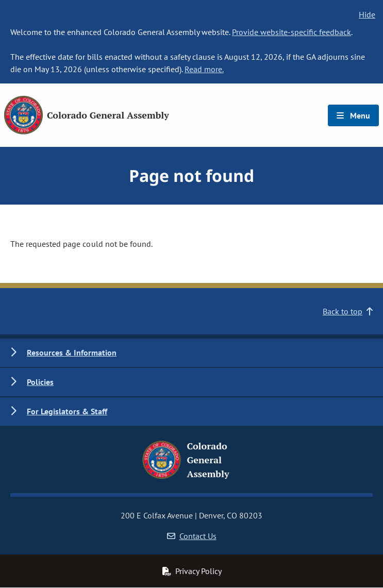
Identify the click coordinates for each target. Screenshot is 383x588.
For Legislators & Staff (67, 411)
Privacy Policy (192, 571)
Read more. (204, 69)
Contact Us (192, 536)
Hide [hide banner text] (367, 14)
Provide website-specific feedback (292, 32)
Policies (40, 382)
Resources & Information (72, 352)
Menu (353, 115)
